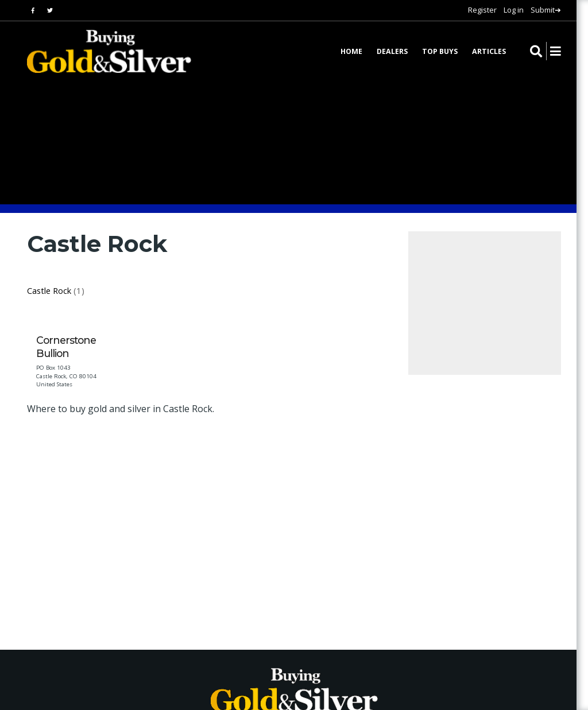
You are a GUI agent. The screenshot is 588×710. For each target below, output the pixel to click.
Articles (489, 52)
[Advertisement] (236, 523)
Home (351, 52)
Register (482, 10)
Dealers (392, 52)
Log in (514, 10)
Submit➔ (546, 10)
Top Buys (440, 52)
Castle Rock (49, 291)
